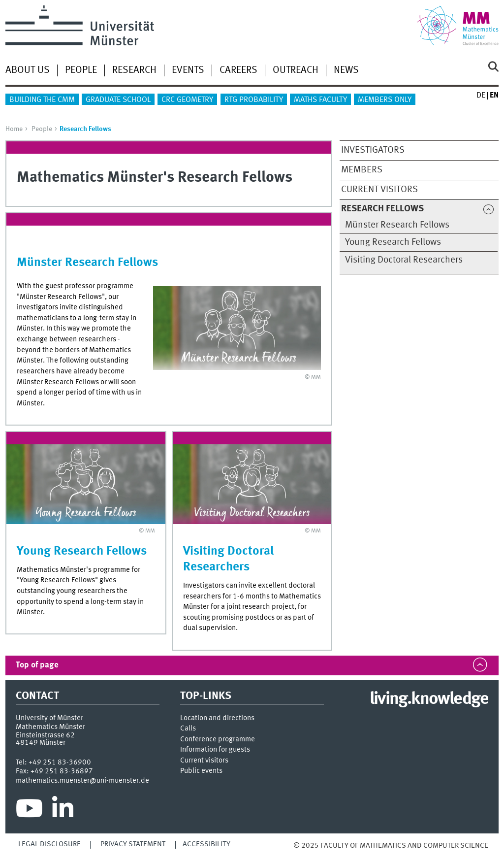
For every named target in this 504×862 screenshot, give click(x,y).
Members (362, 170)
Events (188, 70)
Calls (188, 729)
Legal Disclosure (49, 844)
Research (134, 70)
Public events (201, 771)
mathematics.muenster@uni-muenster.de (82, 781)
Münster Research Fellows (397, 225)
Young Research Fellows (393, 242)
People (81, 70)
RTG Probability (254, 100)
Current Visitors (379, 190)
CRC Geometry (187, 100)
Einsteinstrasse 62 (45, 735)
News (346, 70)
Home (14, 129)
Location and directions (217, 718)
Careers (238, 70)
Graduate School (118, 100)
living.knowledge (429, 699)
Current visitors (204, 761)
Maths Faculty (320, 100)
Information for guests (215, 750)
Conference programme (218, 740)
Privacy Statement (133, 844)
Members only (385, 100)
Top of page (37, 665)
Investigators (373, 150)
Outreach (296, 70)
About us (28, 70)
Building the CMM (42, 100)
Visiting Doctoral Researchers (404, 260)
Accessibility (206, 844)
